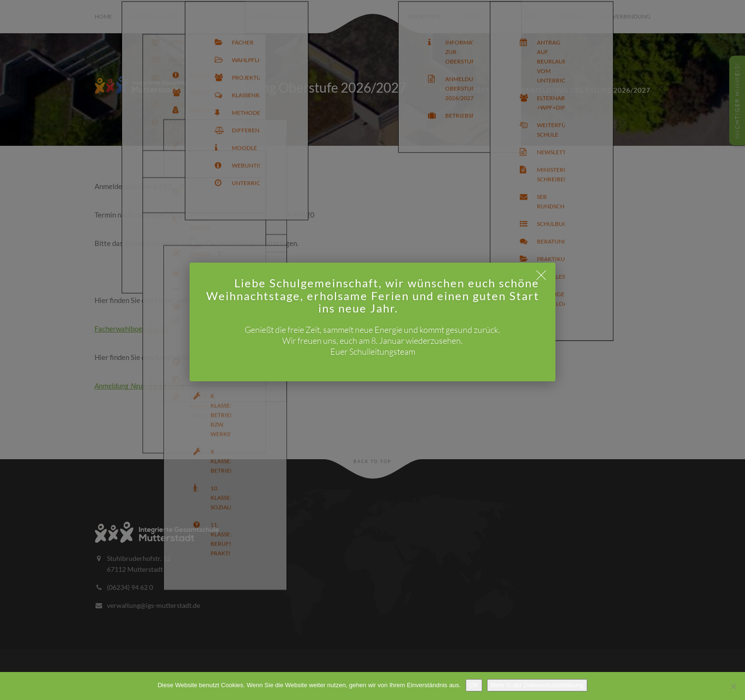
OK (474, 685)
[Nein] (733, 686)
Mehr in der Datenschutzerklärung (537, 685)
